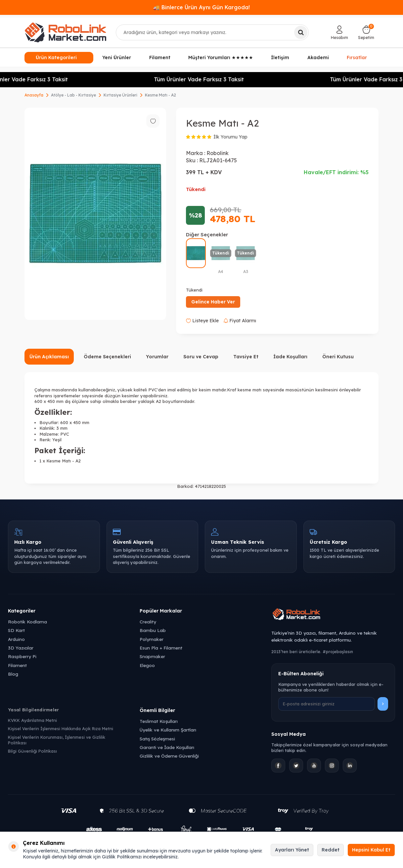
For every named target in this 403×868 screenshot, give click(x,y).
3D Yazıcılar (21, 648)
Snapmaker (152, 656)
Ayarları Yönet (292, 850)
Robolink (218, 153)
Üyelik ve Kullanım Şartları (168, 730)
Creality (148, 622)
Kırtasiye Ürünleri (120, 95)
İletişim (280, 58)
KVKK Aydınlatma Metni (32, 720)
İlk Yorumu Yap (230, 137)
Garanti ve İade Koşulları (167, 747)
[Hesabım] (339, 32)
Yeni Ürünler (117, 58)
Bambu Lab (153, 630)
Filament (160, 58)
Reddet (331, 850)
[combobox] (212, 32)
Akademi (318, 58)
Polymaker (152, 639)
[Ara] (301, 32)
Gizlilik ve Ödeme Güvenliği (169, 756)
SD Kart (16, 630)
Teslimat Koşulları (159, 721)
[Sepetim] (366, 32)
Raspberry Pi (22, 656)
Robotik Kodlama (27, 622)
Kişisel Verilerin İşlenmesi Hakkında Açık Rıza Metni (61, 729)
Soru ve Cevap (201, 357)
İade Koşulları (290, 357)
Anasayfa (34, 95)
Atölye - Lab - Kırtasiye (73, 95)
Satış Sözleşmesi (157, 739)
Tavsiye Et (246, 357)
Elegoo (147, 665)
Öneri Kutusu (338, 357)
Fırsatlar (357, 57)
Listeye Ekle (202, 321)
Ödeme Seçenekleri (107, 357)
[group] (95, 214)
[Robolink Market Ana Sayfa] (333, 615)
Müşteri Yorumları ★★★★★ (221, 58)
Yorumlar (157, 357)
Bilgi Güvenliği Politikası (32, 751)
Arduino (16, 639)
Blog (13, 674)
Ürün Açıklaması (49, 357)
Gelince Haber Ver (213, 302)
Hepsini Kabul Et (371, 850)
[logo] (66, 32)
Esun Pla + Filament (161, 648)
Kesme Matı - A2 (160, 95)
